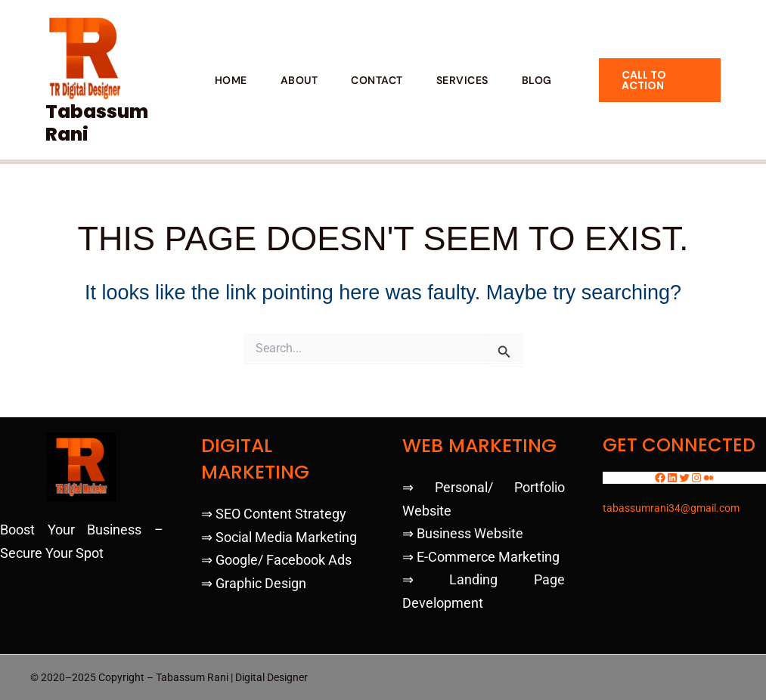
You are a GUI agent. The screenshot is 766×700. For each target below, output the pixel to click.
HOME (231, 80)
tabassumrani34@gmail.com (671, 508)
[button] (660, 80)
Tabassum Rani (97, 123)
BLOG (537, 80)
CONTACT (377, 80)
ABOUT (299, 80)
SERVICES (462, 80)
